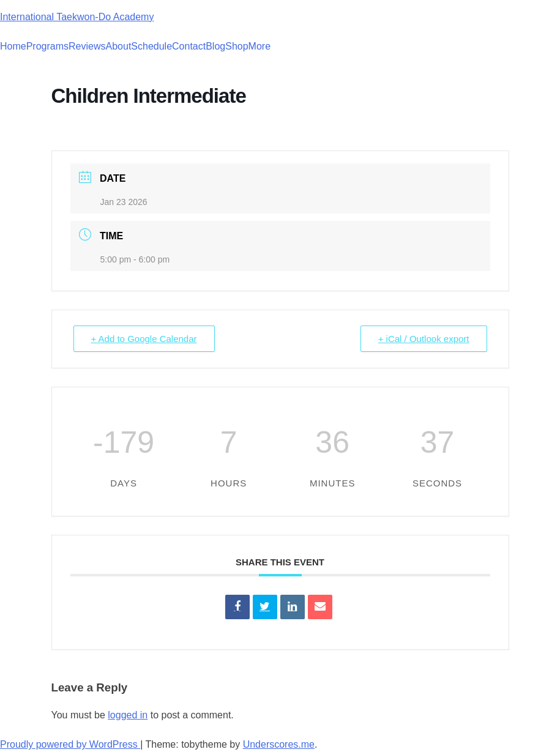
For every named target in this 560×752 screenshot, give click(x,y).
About (119, 46)
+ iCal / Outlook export (424, 339)
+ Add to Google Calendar (144, 339)
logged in (128, 715)
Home (13, 46)
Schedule (151, 46)
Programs (47, 46)
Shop (237, 46)
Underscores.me (279, 744)
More (259, 46)
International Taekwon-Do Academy (77, 17)
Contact (189, 46)
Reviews (87, 46)
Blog (215, 46)
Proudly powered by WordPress (70, 744)
